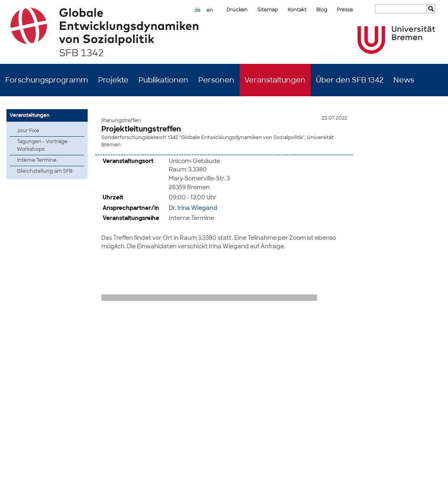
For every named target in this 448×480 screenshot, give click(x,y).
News (404, 80)
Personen (216, 80)
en (210, 10)
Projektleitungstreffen (141, 129)
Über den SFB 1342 (350, 80)
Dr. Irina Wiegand (193, 207)
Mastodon (106, 468)
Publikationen (163, 80)
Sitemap (268, 10)
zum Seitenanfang (421, 318)
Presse (345, 10)
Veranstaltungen (275, 80)
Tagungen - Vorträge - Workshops (44, 145)
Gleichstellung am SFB (45, 171)
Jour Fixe (28, 131)
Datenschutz (433, 468)
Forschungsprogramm (47, 80)
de (198, 10)
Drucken (237, 10)
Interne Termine (37, 160)
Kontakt (297, 10)
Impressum (402, 468)
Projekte (113, 80)
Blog (322, 10)
